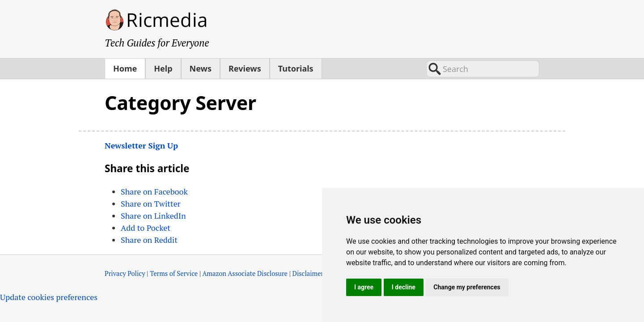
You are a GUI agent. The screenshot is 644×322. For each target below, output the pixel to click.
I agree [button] (364, 287)
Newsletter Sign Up (141, 145)
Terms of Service (174, 273)
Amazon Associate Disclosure (245, 273)
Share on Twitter (151, 203)
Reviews (245, 68)
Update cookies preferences (49, 297)
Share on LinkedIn (153, 216)
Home (125, 68)
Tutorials (296, 68)
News (201, 68)
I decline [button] (404, 287)
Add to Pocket (146, 228)
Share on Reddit (149, 240)
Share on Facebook (154, 191)
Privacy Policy (125, 273)
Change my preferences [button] (467, 287)
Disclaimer (308, 273)
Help (163, 68)
